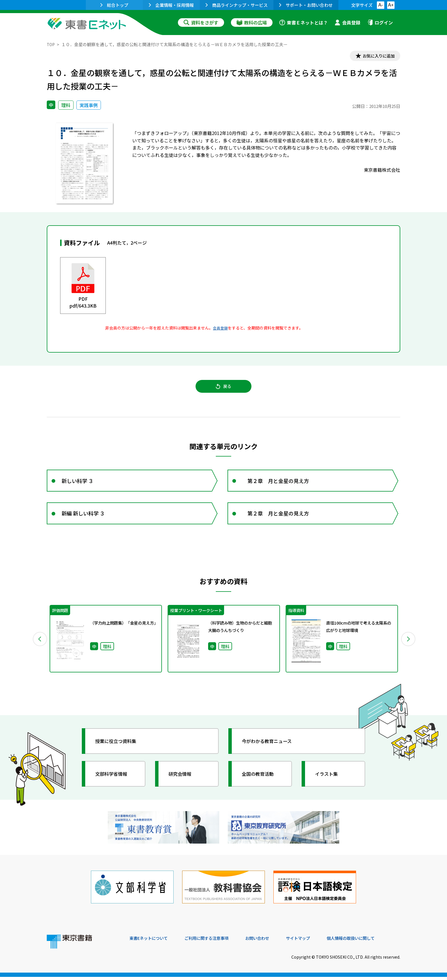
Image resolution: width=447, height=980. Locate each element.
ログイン (380, 22)
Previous (38, 648)
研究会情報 (183, 783)
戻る (223, 390)
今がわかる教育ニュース (271, 750)
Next (409, 648)
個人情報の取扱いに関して (373, 941)
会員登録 (348, 22)
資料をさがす (201, 22)
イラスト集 (329, 783)
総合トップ (114, 5)
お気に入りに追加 (376, 56)
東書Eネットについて (151, 941)
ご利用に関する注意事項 (215, 941)
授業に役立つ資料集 (120, 750)
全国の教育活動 (261, 783)
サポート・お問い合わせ (306, 5)
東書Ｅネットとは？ (304, 22)
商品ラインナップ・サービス (237, 5)
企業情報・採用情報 (171, 5)
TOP (51, 44)
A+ (391, 5)
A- (381, 5)
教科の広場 (252, 22)
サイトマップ (315, 941)
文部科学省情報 (115, 783)
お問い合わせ (271, 941)
